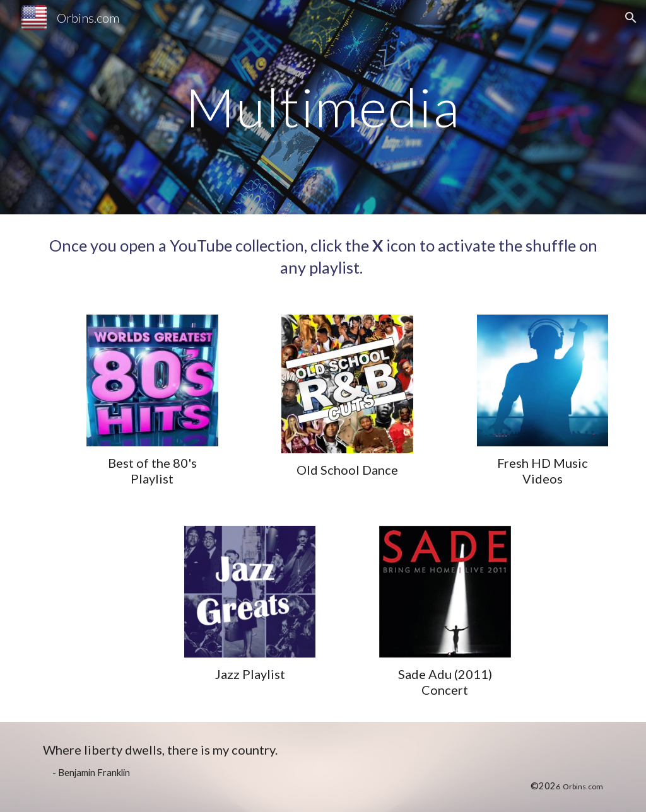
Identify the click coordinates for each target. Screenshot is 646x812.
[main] (323, 107)
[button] (631, 18)
